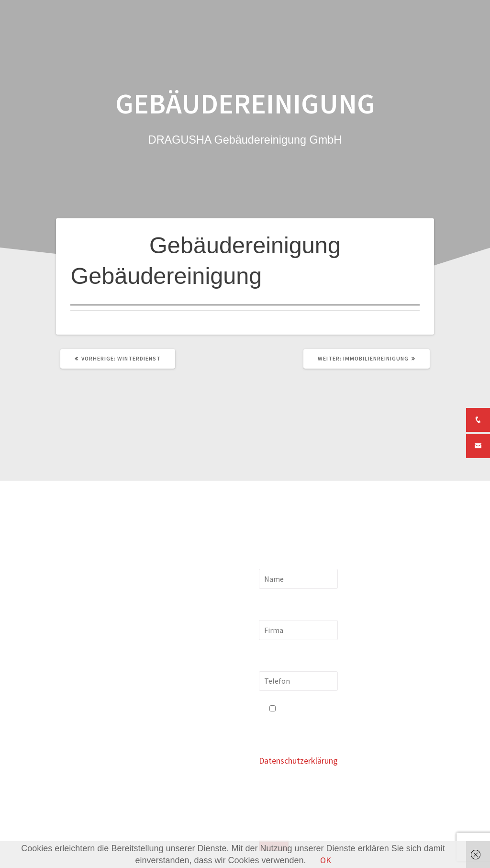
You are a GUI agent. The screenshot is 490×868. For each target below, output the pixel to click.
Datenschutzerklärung (298, 761)
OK (326, 860)
